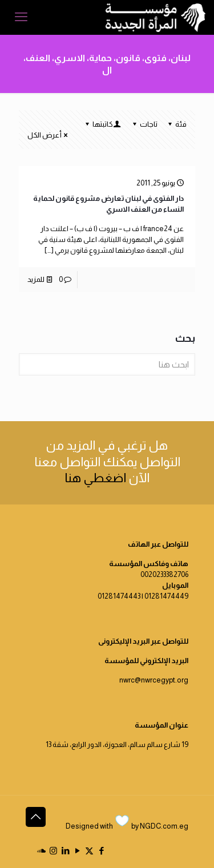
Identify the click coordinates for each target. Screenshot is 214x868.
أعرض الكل (48, 135)
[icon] (41, 851)
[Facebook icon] (101, 851)
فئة (176, 124)
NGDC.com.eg (164, 826)
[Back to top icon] (36, 817)
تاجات (144, 124)
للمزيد (36, 279)
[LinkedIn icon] (65, 851)
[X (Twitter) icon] (89, 851)
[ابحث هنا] (107, 364)
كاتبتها (102, 124)
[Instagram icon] (53, 851)
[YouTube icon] (77, 851)
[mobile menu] (21, 17)
